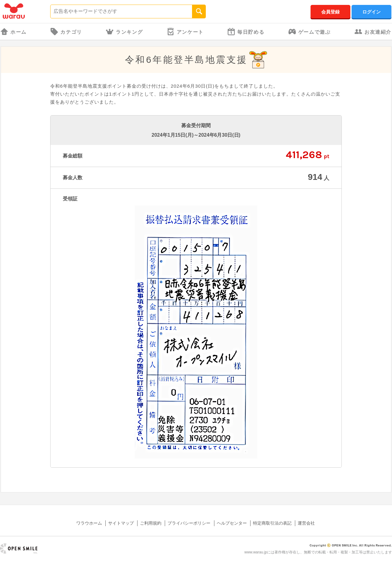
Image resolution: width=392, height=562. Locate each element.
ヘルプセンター (232, 523)
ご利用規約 (151, 523)
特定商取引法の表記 (272, 523)
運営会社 (306, 523)
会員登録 (330, 12)
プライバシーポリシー (189, 523)
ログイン (371, 12)
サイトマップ (121, 523)
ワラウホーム (89, 523)
